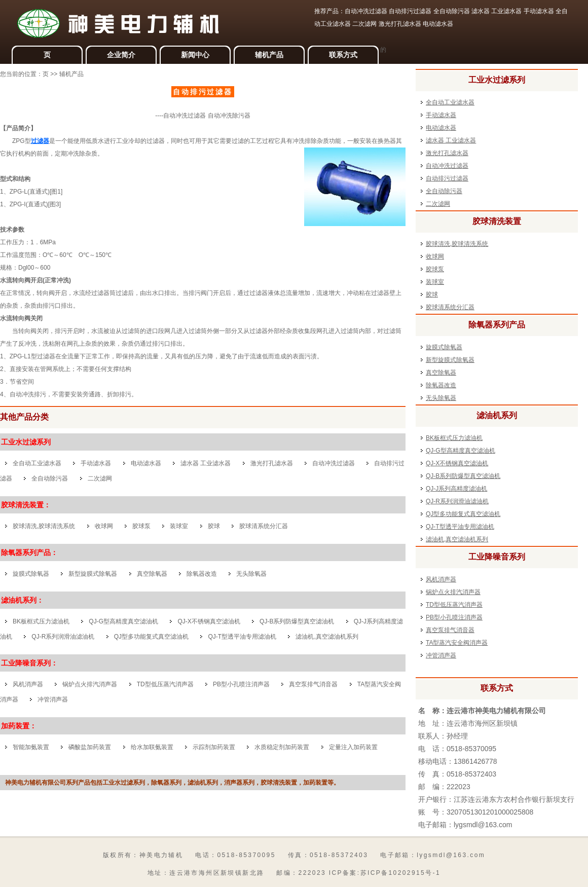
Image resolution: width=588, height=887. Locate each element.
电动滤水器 (146, 463)
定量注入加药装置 (353, 747)
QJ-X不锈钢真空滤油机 (209, 621)
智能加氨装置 (31, 747)
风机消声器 (28, 684)
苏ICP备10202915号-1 (400, 873)
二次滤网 (100, 478)
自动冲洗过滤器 (334, 463)
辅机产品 (269, 55)
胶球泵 (141, 526)
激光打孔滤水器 (272, 463)
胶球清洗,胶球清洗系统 (44, 526)
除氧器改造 (203, 574)
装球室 (179, 526)
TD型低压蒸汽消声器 (165, 684)
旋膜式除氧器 (31, 574)
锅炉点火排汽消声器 (90, 684)
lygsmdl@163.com (483, 825)
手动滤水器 (96, 463)
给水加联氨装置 (152, 747)
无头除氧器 (251, 574)
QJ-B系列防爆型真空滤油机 (297, 621)
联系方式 (343, 55)
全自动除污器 (50, 478)
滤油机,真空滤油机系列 (327, 637)
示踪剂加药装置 (214, 747)
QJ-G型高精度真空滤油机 (123, 621)
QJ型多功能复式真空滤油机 (151, 637)
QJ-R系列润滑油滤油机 (63, 637)
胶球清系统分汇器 (264, 526)
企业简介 (121, 55)
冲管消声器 (53, 699)
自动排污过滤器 (447, 178)
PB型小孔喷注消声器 (241, 684)
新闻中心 (195, 55)
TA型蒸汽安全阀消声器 (457, 643)
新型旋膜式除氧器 (93, 574)
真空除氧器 (152, 574)
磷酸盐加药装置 (90, 747)
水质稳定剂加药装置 (282, 747)
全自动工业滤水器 (37, 463)
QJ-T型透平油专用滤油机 (242, 637)
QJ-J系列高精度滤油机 (456, 489)
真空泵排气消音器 (313, 684)
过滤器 (40, 141)
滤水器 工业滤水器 (206, 463)
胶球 (214, 526)
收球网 (104, 526)
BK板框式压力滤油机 (41, 621)
